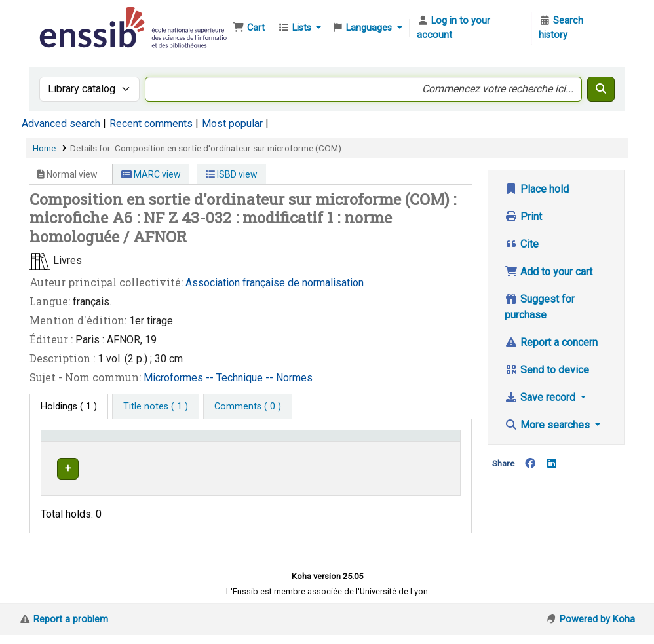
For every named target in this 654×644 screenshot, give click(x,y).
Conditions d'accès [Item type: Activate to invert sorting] (69, 448)
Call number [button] (319, 455)
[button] (249, 28)
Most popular (232, 123)
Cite (522, 244)
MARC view (151, 174)
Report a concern (551, 342)
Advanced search (61, 123)
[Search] (601, 89)
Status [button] (427, 455)
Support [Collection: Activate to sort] (167, 455)
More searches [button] (548, 425)
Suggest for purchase (540, 307)
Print (523, 217)
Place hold (537, 189)
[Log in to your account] (471, 28)
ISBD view (232, 174)
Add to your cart (548, 272)
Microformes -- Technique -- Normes (228, 378)
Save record (541, 397)
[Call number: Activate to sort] (348, 449)
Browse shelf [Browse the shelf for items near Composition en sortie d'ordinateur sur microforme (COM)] (325, 492)
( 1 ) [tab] (69, 407)
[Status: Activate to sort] (434, 449)
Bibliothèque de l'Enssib (69, 18)
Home (44, 148)
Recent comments (151, 123)
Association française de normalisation (275, 283)
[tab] (156, 407)
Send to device (547, 370)
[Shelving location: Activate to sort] (246, 449)
